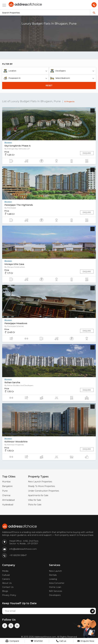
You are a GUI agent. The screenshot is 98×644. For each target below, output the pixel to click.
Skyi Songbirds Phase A (18, 146)
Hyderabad (8, 505)
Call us (61, 641)
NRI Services (55, 591)
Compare (12, 641)
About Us (7, 583)
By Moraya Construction (15, 267)
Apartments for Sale (38, 495)
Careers (6, 579)
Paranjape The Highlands (19, 205)
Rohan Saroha (12, 382)
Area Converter (57, 583)
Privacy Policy (9, 595)
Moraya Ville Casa (14, 264)
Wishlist (37, 641)
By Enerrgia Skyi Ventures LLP (17, 149)
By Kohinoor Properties (14, 445)
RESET (49, 86)
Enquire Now (86, 641)
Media (5, 571)
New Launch (55, 571)
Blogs (5, 591)
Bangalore (7, 486)
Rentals (53, 575)
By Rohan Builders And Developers (19, 385)
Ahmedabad (8, 500)
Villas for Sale (35, 500)
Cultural (6, 575)
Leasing (53, 579)
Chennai (6, 495)
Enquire (87, 153)
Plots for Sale (35, 505)
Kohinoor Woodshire (16, 442)
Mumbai (6, 482)
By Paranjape (10, 208)
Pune (5, 491)
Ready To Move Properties (42, 486)
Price (7, 152)
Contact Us (8, 587)
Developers (55, 595)
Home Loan (55, 587)
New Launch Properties (40, 482)
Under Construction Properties (44, 491)
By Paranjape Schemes (14, 326)
